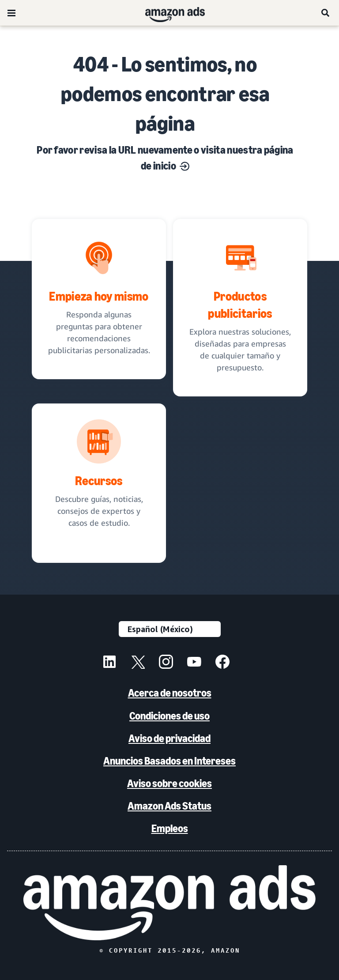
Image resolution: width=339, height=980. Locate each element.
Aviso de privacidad (169, 738)
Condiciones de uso (169, 716)
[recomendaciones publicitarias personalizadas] (99, 299)
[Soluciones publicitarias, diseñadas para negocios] (240, 308)
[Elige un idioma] (170, 629)
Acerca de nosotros (170, 693)
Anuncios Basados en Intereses (169, 761)
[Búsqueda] (326, 13)
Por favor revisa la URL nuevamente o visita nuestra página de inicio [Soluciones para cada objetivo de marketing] (165, 158)
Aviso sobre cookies (169, 783)
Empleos (170, 828)
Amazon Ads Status (169, 806)
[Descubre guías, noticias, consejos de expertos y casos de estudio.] (99, 483)
